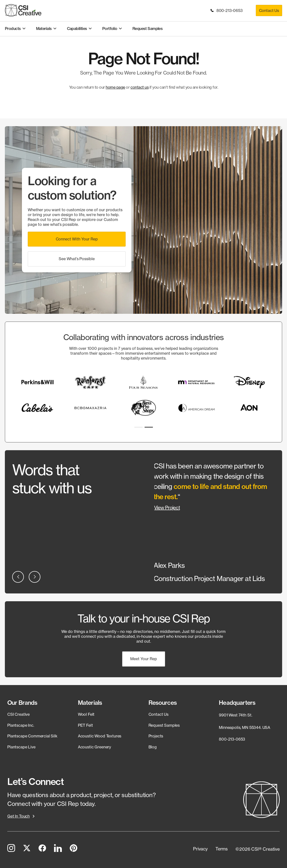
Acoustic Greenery (94, 747)
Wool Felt (86, 714)
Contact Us (269, 10)
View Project (167, 508)
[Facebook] (42, 849)
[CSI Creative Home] (23, 10)
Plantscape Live (21, 747)
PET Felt (85, 725)
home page (115, 87)
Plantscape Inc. (21, 725)
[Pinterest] (74, 849)
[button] (77, 239)
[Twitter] (27, 849)
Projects (156, 736)
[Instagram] (11, 849)
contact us (139, 87)
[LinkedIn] (58, 849)
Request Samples (164, 725)
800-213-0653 (227, 10)
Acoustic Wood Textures (100, 736)
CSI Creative (19, 714)
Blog (153, 747)
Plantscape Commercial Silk (32, 736)
